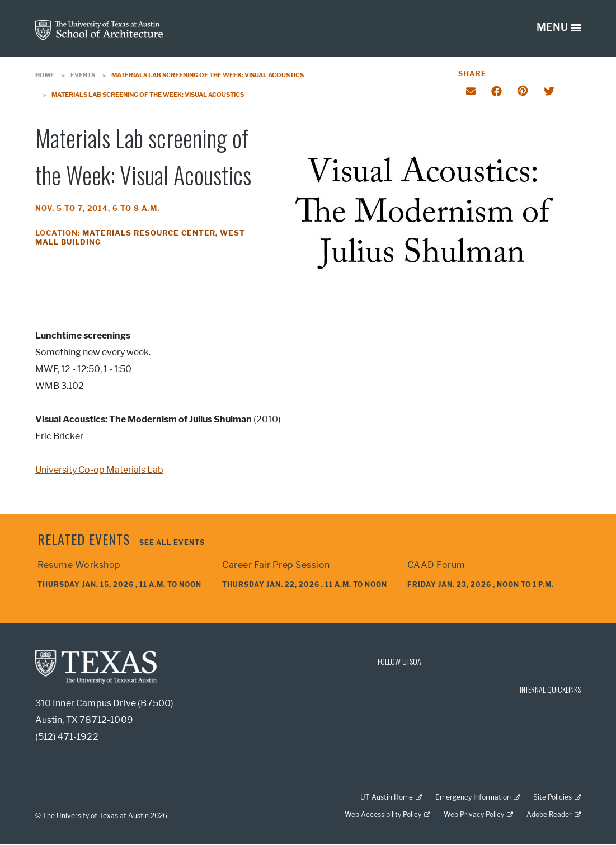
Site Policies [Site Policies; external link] (552, 797)
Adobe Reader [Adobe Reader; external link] (549, 815)
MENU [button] (552, 27)
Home (45, 75)
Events (83, 75)
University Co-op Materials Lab (99, 470)
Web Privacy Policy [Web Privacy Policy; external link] (474, 815)
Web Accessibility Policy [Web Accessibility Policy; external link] (383, 815)
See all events (172, 543)
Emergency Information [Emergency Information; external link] (473, 797)
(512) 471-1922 (67, 737)
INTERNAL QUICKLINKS (550, 689)
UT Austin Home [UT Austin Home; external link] (387, 797)
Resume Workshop (79, 565)
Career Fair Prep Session (276, 565)
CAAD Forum (436, 565)
